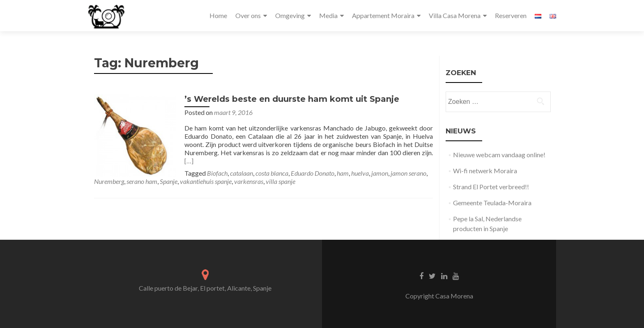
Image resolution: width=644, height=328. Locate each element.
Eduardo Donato (313, 173)
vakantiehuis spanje (206, 181)
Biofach (217, 173)
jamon (380, 173)
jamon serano (408, 173)
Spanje (169, 181)
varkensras (249, 181)
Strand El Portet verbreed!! (491, 187)
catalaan (241, 173)
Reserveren (511, 15)
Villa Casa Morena (455, 15)
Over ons (248, 15)
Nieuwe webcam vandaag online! (499, 155)
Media (328, 15)
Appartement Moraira (383, 15)
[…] (189, 161)
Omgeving (290, 15)
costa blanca (272, 173)
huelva (360, 173)
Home (218, 15)
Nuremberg (109, 181)
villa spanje (281, 181)
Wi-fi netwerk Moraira (485, 171)
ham (343, 173)
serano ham (142, 181)
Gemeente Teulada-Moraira (492, 203)
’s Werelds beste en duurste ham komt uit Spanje (292, 99)
